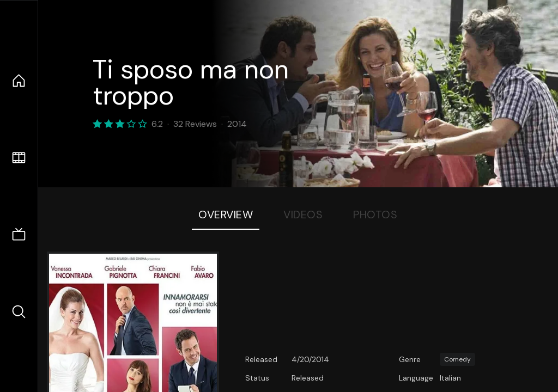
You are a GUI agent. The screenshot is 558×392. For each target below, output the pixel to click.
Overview (226, 215)
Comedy (457, 359)
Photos (375, 215)
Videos (303, 215)
